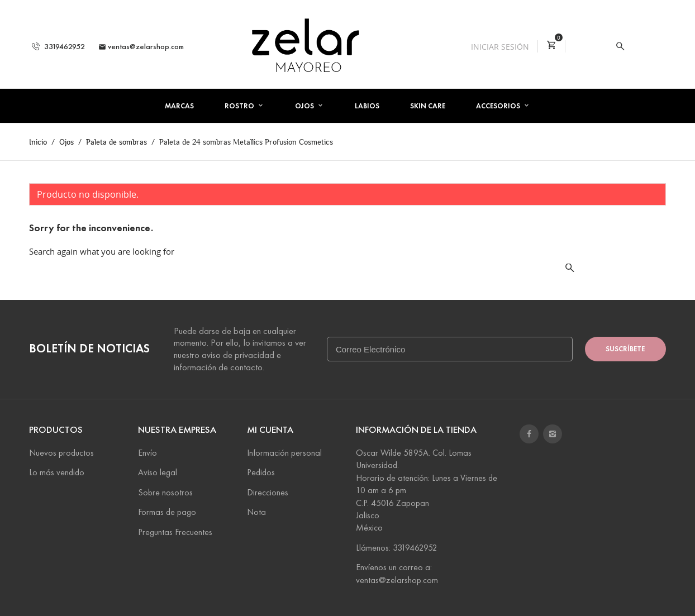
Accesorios (499, 106)
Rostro (240, 106)
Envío (147, 453)
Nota (256, 512)
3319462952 (58, 47)
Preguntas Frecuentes (175, 532)
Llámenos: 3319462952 (397, 548)
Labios (367, 106)
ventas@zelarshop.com (141, 47)
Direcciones (268, 492)
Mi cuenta (270, 430)
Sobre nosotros (165, 492)
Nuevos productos (61, 453)
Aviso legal (158, 472)
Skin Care (428, 106)
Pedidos (261, 472)
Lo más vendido (57, 472)
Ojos (305, 106)
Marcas (179, 106)
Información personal (284, 453)
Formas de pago (167, 512)
